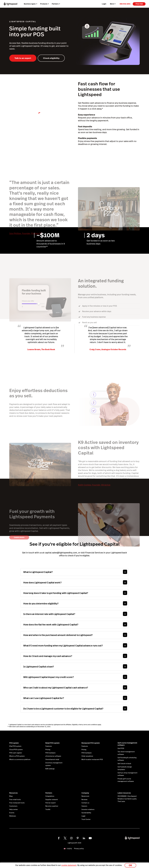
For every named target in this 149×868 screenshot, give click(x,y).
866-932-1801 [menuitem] (125, 4)
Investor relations (88, 810)
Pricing (48, 750)
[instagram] (71, 838)
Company (85, 793)
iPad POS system (15, 746)
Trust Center (86, 819)
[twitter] (65, 838)
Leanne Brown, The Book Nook (41, 349)
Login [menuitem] (104, 4)
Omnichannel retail (52, 760)
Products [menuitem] (44, 4)
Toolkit (48, 810)
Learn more (19, 537)
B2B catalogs (50, 769)
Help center (14, 810)
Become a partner (52, 806)
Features (49, 746)
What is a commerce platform (20, 760)
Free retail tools (15, 800)
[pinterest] (78, 838)
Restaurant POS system (91, 743)
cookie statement (69, 865)
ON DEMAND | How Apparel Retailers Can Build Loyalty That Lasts (127, 799)
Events (12, 813)
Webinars (13, 816)
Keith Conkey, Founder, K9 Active (94, 485)
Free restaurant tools (17, 803)
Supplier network (52, 800)
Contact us (85, 803)
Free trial (139, 4)
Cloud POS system (16, 750)
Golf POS (121, 748)
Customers (13, 806)
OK (130, 865)
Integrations (50, 796)
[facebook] (59, 838)
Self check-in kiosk (124, 764)
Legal (83, 816)
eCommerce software (53, 756)
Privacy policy (79, 849)
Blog (11, 796)
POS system (14, 743)
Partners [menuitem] (55, 4)
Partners (49, 793)
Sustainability (86, 813)
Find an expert (51, 803)
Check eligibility (51, 58)
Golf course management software (127, 744)
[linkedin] (84, 838)
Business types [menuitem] (30, 4)
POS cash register (16, 753)
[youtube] (90, 838)
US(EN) (69, 849)
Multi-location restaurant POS (92, 760)
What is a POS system (17, 756)
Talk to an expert (23, 58)
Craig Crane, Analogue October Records (108, 349)
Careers (84, 806)
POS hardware (50, 753)
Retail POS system (52, 743)
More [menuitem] (112, 4)
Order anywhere (87, 756)
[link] (125, 4)
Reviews (84, 800)
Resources (14, 793)
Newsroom (85, 796)
